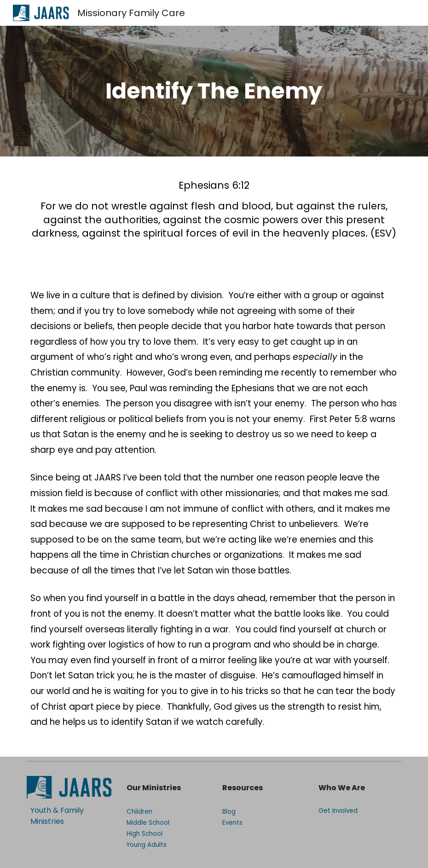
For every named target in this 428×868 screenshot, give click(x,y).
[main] (214, 91)
